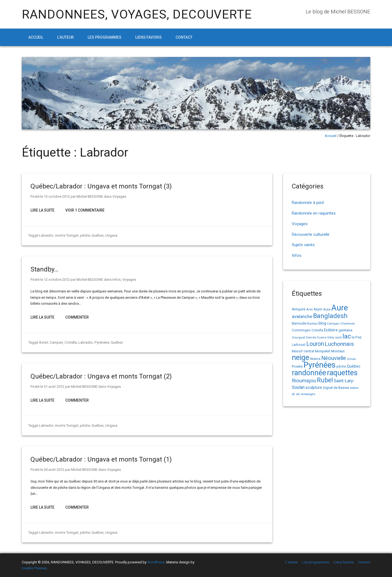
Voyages (119, 196)
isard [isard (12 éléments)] (338, 338)
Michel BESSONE (89, 196)
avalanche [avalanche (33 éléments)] (302, 316)
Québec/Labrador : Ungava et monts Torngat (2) (101, 376)
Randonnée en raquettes (314, 213)
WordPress (156, 562)
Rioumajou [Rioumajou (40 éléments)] (304, 381)
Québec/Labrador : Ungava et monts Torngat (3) (101, 186)
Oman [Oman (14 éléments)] (351, 359)
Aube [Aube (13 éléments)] (327, 309)
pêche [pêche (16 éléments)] (341, 366)
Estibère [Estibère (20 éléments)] (331, 330)
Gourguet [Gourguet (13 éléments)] (298, 338)
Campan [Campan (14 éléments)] (333, 323)
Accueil (36, 37)
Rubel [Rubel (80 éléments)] (325, 380)
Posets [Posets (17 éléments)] (297, 366)
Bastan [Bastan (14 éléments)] (312, 323)
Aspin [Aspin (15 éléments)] (318, 309)
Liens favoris (148, 37)
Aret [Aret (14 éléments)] (310, 309)
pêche (84, 235)
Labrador (46, 235)
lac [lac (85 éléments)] (347, 336)
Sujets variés (303, 245)
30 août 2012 (54, 470)
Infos (116, 280)
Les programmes (105, 37)
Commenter (77, 317)
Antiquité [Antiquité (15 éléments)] (299, 309)
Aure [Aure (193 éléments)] (340, 308)
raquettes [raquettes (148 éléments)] (342, 373)
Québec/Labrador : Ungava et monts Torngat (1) (101, 459)
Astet (43, 342)
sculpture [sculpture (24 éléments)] (314, 387)
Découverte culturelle (311, 234)
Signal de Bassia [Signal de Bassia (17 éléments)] (336, 388)
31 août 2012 (54, 387)
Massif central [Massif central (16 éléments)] (303, 351)
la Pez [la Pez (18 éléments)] (357, 337)
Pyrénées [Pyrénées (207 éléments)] (320, 365)
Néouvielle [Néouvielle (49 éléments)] (334, 358)
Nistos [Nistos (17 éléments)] (315, 359)
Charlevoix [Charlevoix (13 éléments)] (348, 324)
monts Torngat (66, 235)
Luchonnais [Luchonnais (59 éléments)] (339, 344)
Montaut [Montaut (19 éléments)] (338, 351)
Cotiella (70, 342)
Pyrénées (100, 342)
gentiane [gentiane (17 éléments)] (345, 330)
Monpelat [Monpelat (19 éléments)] (323, 351)
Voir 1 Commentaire (85, 210)
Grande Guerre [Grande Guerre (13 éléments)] (316, 338)
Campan (56, 342)
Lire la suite (42, 210)
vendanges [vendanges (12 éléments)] (308, 394)
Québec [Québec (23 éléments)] (354, 366)
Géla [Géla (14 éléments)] (331, 337)
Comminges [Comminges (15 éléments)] (301, 330)
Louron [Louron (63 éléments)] (315, 344)
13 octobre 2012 (57, 196)
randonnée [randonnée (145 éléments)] (309, 373)
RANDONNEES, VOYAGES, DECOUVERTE (137, 14)
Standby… (45, 269)
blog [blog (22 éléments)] (322, 323)
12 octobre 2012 (57, 280)
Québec (97, 235)
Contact (184, 37)
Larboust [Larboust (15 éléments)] (299, 345)
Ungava (111, 235)
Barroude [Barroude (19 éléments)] (299, 323)
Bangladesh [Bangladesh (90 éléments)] (330, 316)
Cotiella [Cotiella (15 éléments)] (317, 330)
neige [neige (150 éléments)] (301, 358)
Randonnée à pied (308, 203)
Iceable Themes (34, 568)
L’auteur (65, 37)
